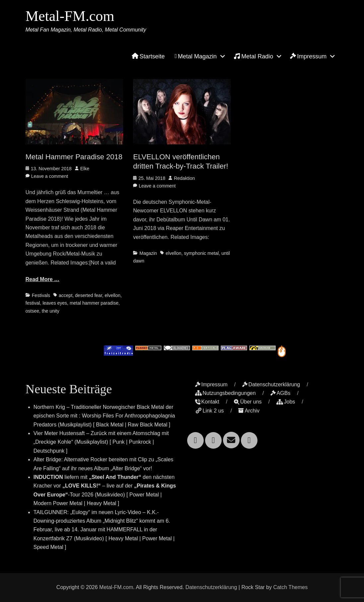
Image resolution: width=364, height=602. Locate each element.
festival (33, 303)
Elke (85, 169)
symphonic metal (201, 253)
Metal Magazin (196, 56)
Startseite (148, 56)
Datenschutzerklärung (271, 384)
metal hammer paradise (94, 303)
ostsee (32, 311)
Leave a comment (50, 176)
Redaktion (184, 178)
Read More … (42, 279)
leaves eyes (55, 303)
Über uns (248, 402)
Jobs (286, 402)
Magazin (148, 253)
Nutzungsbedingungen (225, 393)
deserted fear (89, 295)
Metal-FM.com (70, 16)
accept (66, 295)
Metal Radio (253, 56)
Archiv (249, 411)
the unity (51, 311)
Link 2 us (210, 411)
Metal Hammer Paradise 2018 (74, 157)
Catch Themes (290, 587)
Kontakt (207, 402)
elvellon (113, 295)
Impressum (308, 56)
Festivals (41, 295)
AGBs (281, 393)
